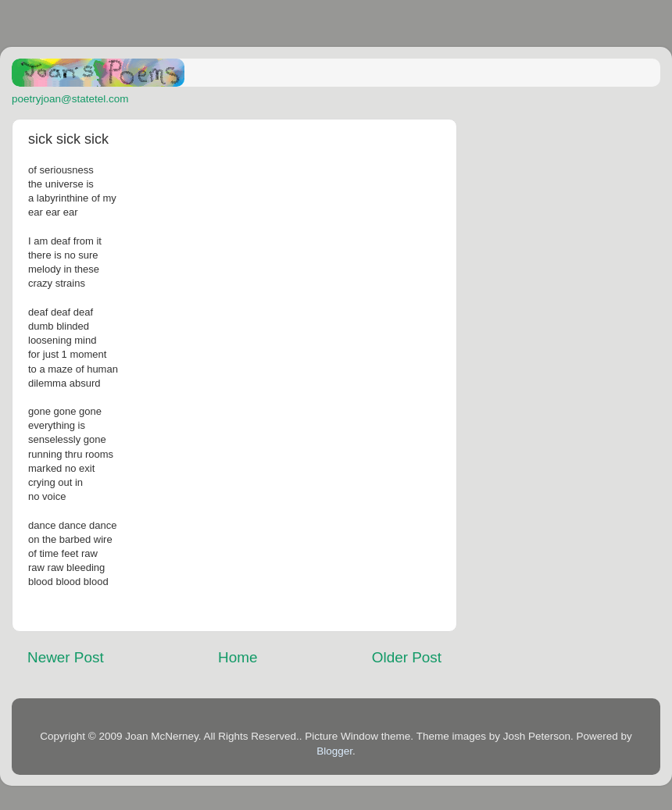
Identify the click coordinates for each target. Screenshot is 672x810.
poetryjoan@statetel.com (70, 99)
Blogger (334, 751)
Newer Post (66, 657)
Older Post (407, 657)
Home (238, 657)
